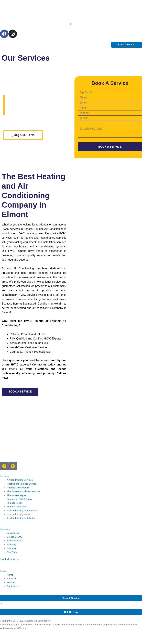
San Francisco (14, 540)
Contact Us (13, 586)
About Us (12, 578)
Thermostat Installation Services (24, 491)
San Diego (12, 544)
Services (11, 582)
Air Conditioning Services (20, 480)
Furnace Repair (15, 503)
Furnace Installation (17, 507)
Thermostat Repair (17, 495)
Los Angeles (13, 533)
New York (12, 552)
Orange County (15, 537)
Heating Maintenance (18, 488)
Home (8, 120)
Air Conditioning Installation (21, 518)
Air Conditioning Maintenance (22, 510)
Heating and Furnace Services (22, 484)
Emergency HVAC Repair (20, 499)
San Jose (12, 548)
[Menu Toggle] (71, 24)
